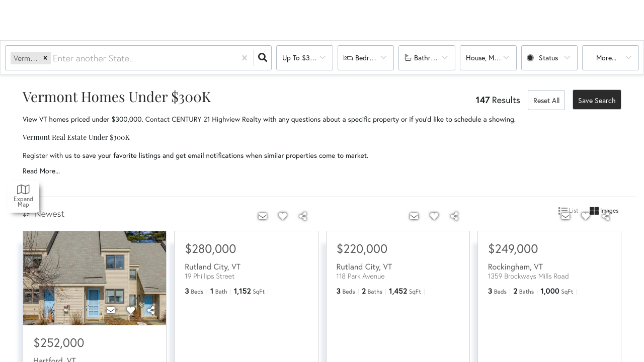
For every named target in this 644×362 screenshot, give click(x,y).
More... (606, 58)
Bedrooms (371, 58)
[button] (45, 58)
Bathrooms (431, 58)
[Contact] (111, 310)
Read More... (41, 171)
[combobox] (54, 58)
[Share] (151, 310)
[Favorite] (131, 310)
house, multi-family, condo (491, 58)
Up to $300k (302, 58)
